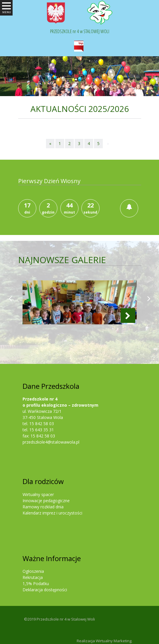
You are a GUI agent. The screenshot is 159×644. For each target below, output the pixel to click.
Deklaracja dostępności (45, 590)
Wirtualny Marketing (114, 641)
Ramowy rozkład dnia (43, 507)
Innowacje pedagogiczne (46, 501)
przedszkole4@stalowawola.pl (51, 442)
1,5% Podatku (36, 583)
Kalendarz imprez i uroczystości (52, 513)
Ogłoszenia (33, 571)
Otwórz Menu (6, 15)
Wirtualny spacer (38, 494)
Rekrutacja (33, 577)
